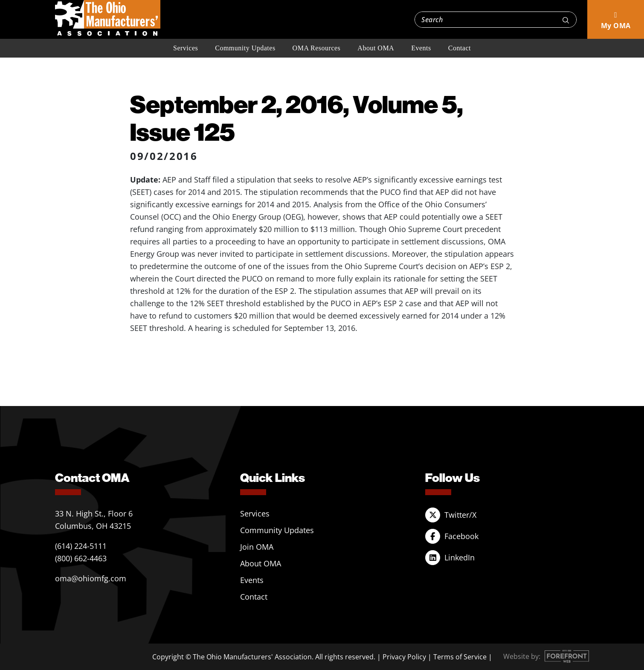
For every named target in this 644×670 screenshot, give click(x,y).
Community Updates (245, 48)
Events (421, 48)
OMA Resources (317, 48)
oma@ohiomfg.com (91, 578)
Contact (460, 48)
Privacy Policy (404, 657)
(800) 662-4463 (81, 558)
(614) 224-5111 (81, 546)
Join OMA (257, 547)
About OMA (376, 48)
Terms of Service (460, 657)
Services (186, 48)
